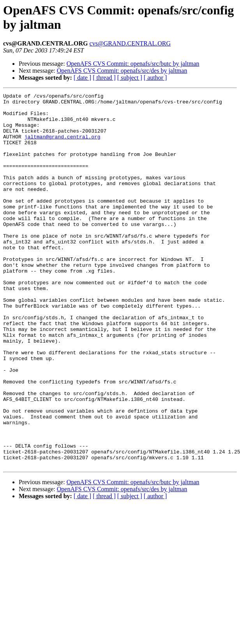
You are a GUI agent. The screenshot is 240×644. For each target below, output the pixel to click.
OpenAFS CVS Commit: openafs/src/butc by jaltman (133, 64)
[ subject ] (130, 78)
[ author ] (155, 78)
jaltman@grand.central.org (63, 146)
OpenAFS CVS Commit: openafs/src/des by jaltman (122, 71)
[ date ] (82, 78)
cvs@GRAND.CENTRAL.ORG (130, 43)
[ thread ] (104, 78)
